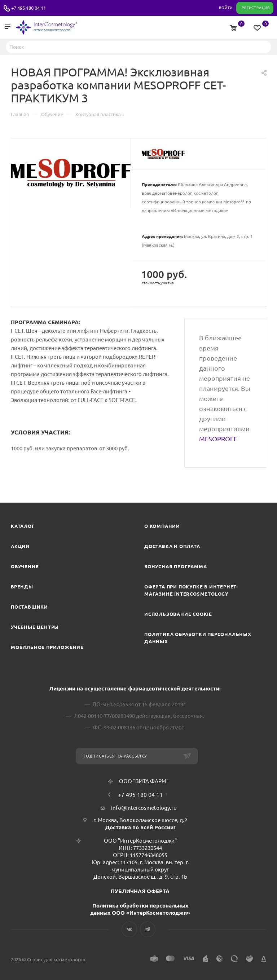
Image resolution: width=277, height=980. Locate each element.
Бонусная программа (175, 566)
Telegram (148, 929)
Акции (20, 546)
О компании (162, 526)
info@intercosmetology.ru (144, 808)
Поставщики (29, 607)
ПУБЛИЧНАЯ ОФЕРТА (140, 891)
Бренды (22, 587)
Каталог (23, 526)
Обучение (25, 566)
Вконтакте (129, 929)
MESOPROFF (218, 439)
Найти (264, 47)
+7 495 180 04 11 (28, 8)
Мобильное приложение (47, 647)
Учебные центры (35, 627)
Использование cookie (178, 614)
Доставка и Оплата (172, 546)
